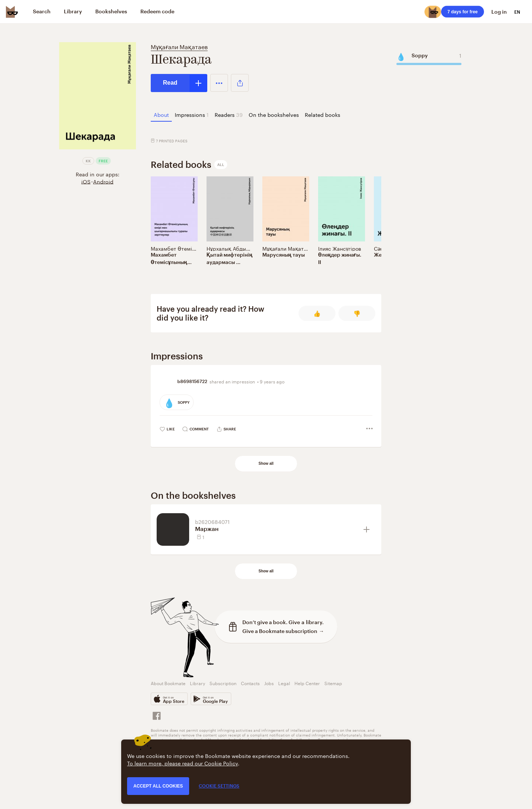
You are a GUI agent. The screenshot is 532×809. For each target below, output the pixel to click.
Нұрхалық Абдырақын (234, 248)
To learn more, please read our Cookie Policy (183, 763)
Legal (284, 683)
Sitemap (333, 683)
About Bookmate (168, 683)
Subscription (223, 683)
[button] (219, 83)
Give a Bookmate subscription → (283, 631)
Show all (266, 463)
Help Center (307, 683)
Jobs (269, 683)
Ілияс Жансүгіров (340, 248)
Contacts (250, 683)
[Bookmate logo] (12, 12)
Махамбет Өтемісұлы (178, 248)
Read (170, 83)
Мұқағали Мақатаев (179, 46)
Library (197, 683)
